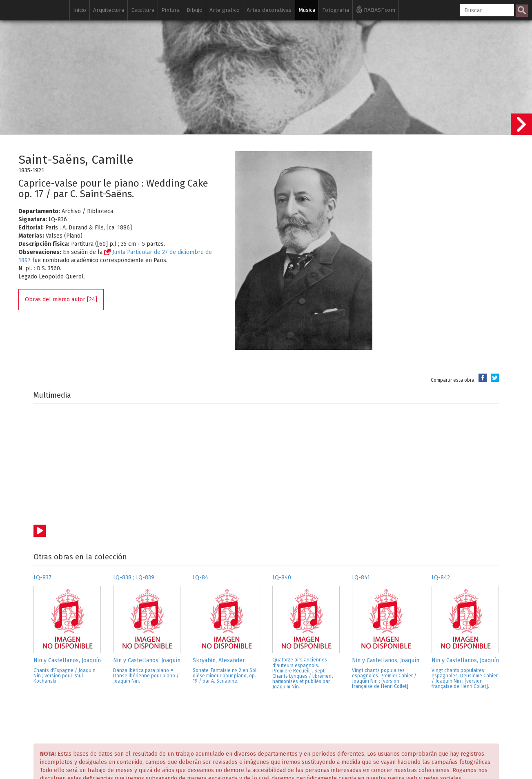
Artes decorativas (269, 10)
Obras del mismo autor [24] (61, 299)
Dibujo (195, 10)
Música (307, 10)
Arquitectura (109, 10)
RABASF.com (376, 9)
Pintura (170, 10)
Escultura (143, 10)
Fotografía (336, 10)
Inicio (80, 10)
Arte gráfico (225, 10)
